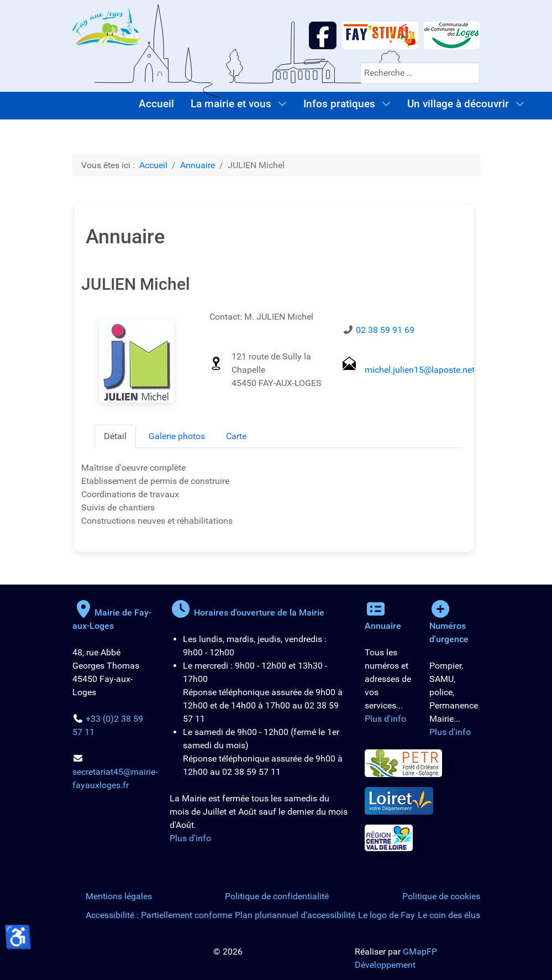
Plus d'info (190, 838)
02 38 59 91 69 (385, 330)
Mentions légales (119, 896)
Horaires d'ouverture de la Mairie (247, 612)
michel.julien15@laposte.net (420, 370)
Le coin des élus (449, 915)
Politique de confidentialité (277, 896)
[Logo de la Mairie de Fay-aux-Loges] (107, 26)
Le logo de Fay (387, 915)
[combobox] (420, 73)
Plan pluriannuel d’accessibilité (295, 915)
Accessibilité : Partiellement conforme (159, 915)
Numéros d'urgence (449, 626)
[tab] (115, 436)
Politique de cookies (441, 896)
